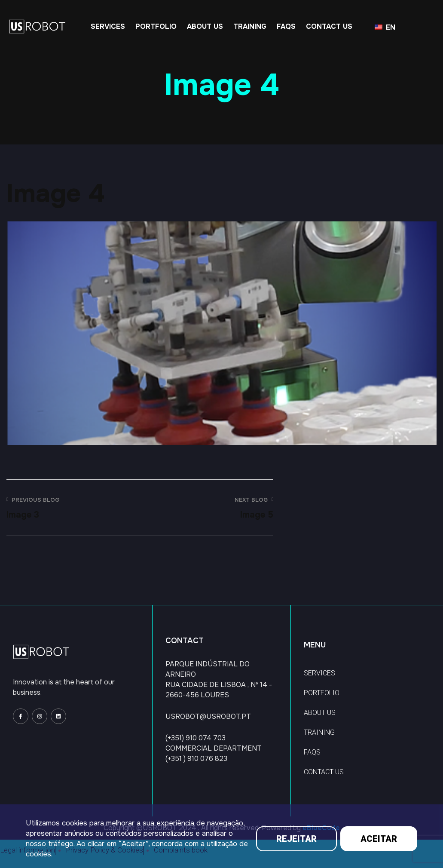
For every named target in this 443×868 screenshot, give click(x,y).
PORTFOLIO (322, 693)
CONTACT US (324, 772)
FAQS (312, 752)
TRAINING (319, 732)
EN (385, 27)
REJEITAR (296, 839)
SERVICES (319, 673)
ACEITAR (379, 839)
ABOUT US (320, 713)
